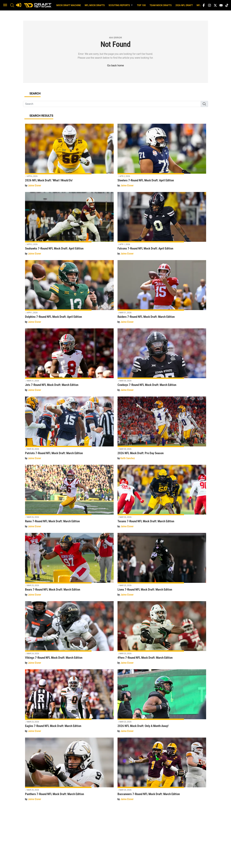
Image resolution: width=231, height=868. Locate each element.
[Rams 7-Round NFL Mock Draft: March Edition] (69, 498)
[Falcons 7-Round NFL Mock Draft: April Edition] (162, 225)
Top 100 (141, 5)
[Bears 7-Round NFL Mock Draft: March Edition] (69, 566)
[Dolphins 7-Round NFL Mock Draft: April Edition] (69, 294)
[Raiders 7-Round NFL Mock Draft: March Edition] (162, 294)
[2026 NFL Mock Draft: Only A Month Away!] (162, 703)
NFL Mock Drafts (95, 5)
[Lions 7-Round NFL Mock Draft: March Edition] (162, 566)
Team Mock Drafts (161, 5)
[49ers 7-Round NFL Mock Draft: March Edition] (162, 635)
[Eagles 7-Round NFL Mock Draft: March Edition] (69, 703)
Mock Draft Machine (69, 5)
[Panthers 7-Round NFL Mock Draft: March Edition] (69, 771)
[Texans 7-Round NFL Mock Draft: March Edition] (162, 498)
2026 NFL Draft (184, 5)
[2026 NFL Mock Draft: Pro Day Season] (162, 430)
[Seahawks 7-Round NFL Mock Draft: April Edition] (69, 225)
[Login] (19, 5)
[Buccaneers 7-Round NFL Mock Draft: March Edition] (162, 771)
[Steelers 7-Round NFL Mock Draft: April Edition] (162, 157)
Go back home (115, 65)
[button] (5, 5)
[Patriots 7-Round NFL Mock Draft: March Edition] (69, 430)
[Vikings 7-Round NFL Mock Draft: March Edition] (69, 635)
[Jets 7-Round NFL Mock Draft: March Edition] (69, 362)
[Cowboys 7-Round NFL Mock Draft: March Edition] (162, 362)
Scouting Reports (121, 5)
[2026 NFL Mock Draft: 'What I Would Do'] (69, 157)
